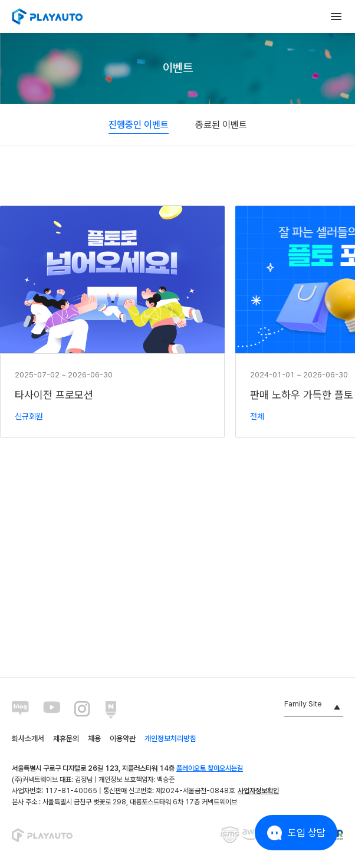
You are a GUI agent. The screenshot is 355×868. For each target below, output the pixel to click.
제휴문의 (66, 739)
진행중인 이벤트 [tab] (139, 125)
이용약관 (123, 739)
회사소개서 (28, 739)
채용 (94, 739)
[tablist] (177, 125)
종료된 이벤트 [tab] (221, 125)
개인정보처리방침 (170, 739)
